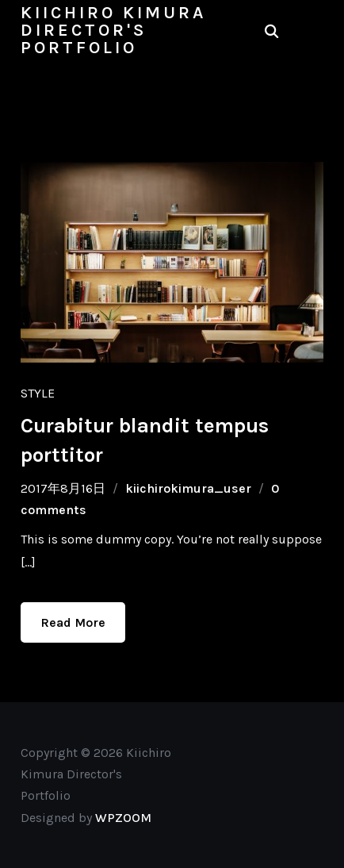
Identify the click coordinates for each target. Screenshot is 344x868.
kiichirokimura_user (188, 488)
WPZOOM (123, 818)
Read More (73, 622)
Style (38, 393)
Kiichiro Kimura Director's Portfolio (113, 30)
